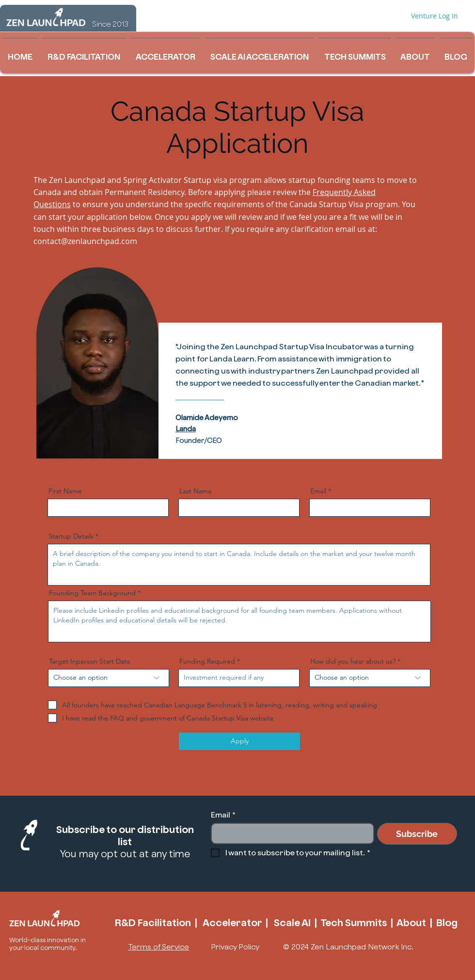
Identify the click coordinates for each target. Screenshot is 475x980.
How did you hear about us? (353, 661)
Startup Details (71, 536)
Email (318, 491)
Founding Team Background (92, 593)
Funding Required (207, 661)
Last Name (196, 491)
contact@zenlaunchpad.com (85, 241)
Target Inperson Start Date (90, 661)
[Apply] (239, 741)
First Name (65, 491)
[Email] (290, 833)
